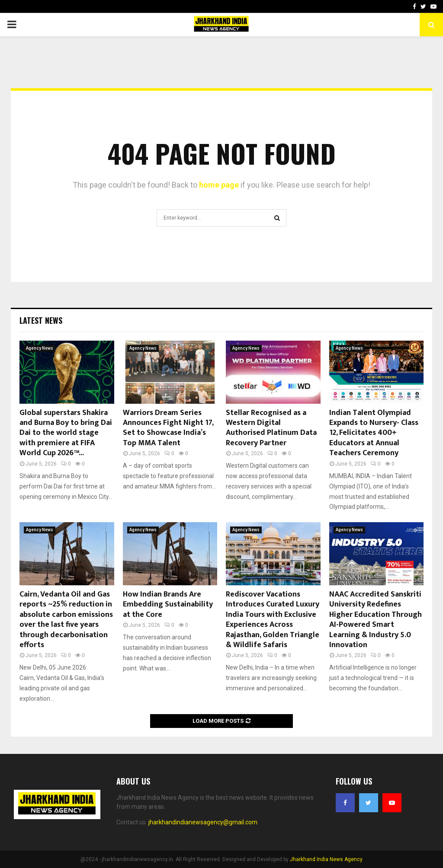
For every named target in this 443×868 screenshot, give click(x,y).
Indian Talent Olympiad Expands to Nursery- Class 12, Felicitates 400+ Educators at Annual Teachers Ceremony (374, 433)
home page (219, 185)
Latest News (41, 320)
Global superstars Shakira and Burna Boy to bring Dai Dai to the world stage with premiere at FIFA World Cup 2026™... (66, 433)
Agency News (40, 348)
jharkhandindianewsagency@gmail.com (203, 822)
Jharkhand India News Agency (326, 859)
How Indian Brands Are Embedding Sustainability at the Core (168, 605)
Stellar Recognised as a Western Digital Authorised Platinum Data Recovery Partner (271, 428)
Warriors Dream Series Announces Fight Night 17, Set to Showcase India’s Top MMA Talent (168, 428)
